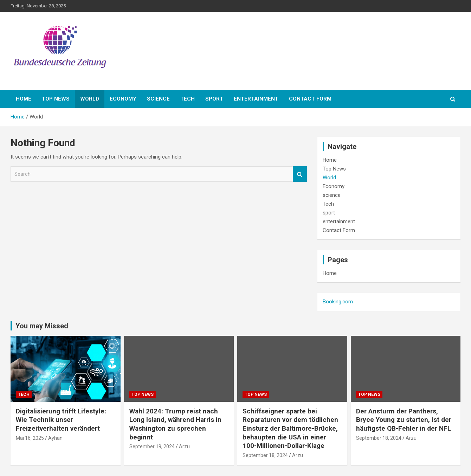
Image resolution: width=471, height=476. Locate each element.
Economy (123, 99)
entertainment (256, 99)
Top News (56, 99)
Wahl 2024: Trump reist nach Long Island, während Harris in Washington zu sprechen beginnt (175, 424)
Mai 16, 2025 (30, 438)
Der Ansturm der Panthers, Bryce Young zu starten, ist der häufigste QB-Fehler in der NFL (404, 420)
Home (24, 99)
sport (214, 99)
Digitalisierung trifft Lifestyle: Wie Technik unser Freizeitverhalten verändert (61, 420)
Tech (188, 99)
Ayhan (55, 438)
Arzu (184, 446)
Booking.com (338, 302)
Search (300, 174)
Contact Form (310, 99)
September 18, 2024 (265, 455)
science (158, 99)
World (90, 99)
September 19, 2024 (152, 446)
